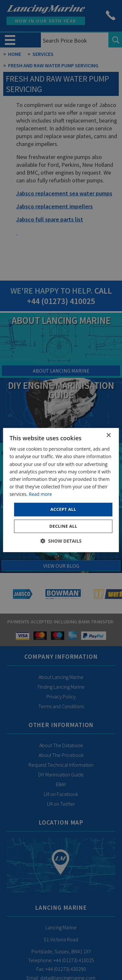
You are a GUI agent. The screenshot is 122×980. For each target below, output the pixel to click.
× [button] (109, 436)
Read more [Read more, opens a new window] (40, 494)
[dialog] (61, 490)
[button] (61, 541)
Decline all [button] (63, 526)
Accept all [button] (63, 509)
